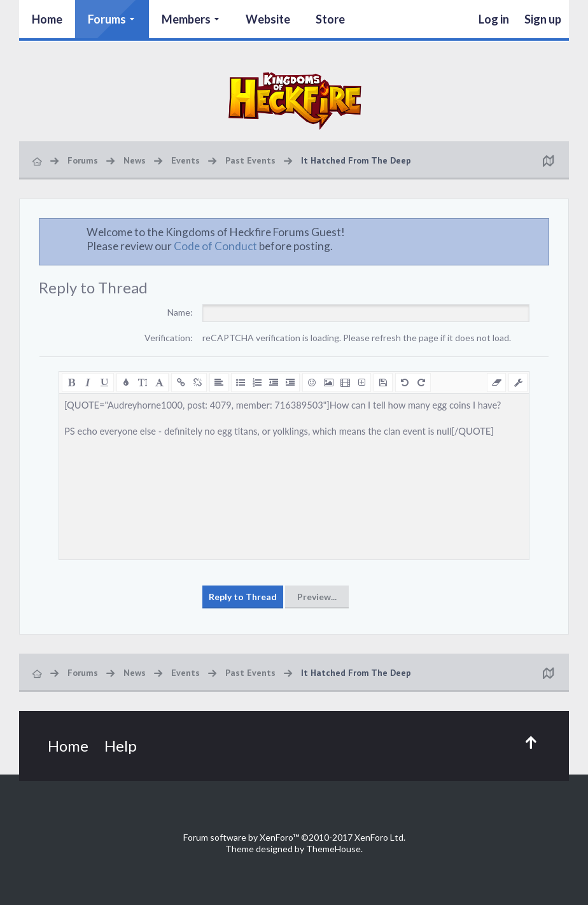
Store (330, 19)
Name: (180, 312)
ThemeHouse (333, 849)
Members (186, 19)
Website (268, 19)
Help (121, 746)
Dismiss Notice (540, 232)
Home (47, 19)
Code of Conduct (215, 246)
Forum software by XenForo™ (294, 837)
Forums (107, 19)
